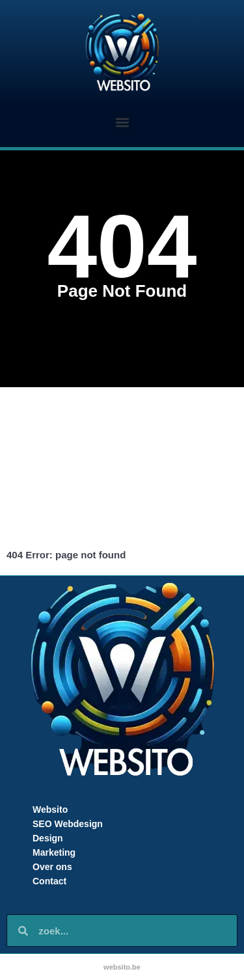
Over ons (52, 867)
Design (48, 838)
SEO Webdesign (68, 824)
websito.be (122, 967)
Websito (50, 810)
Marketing (54, 852)
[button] (122, 122)
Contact (49, 881)
